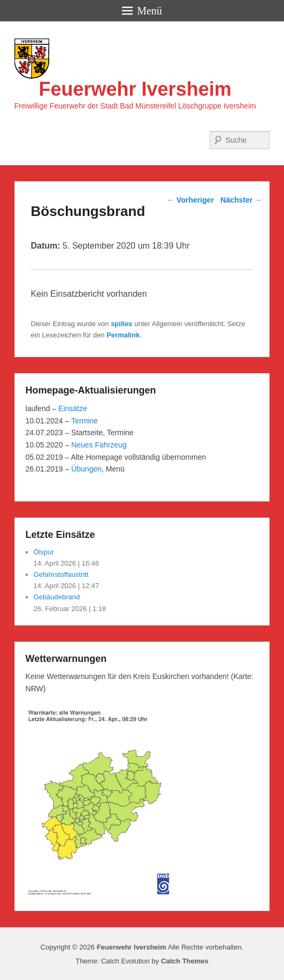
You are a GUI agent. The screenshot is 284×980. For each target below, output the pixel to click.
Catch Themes (185, 961)
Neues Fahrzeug (99, 445)
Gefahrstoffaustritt (61, 574)
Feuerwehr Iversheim (135, 89)
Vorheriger (190, 200)
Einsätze (73, 408)
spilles (121, 324)
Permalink (123, 335)
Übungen (86, 469)
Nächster (241, 200)
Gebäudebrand (57, 597)
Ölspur (44, 552)
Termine (85, 421)
